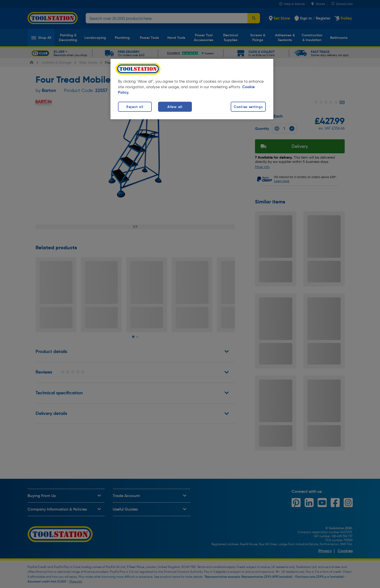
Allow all (175, 107)
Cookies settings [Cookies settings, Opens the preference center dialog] (248, 107)
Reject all (135, 107)
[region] (192, 89)
